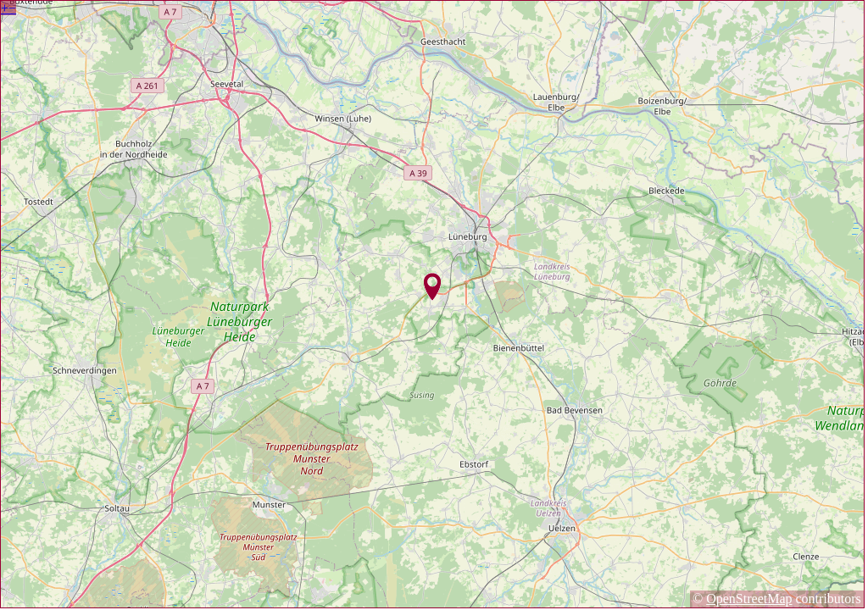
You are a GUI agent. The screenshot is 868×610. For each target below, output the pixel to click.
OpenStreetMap (749, 599)
